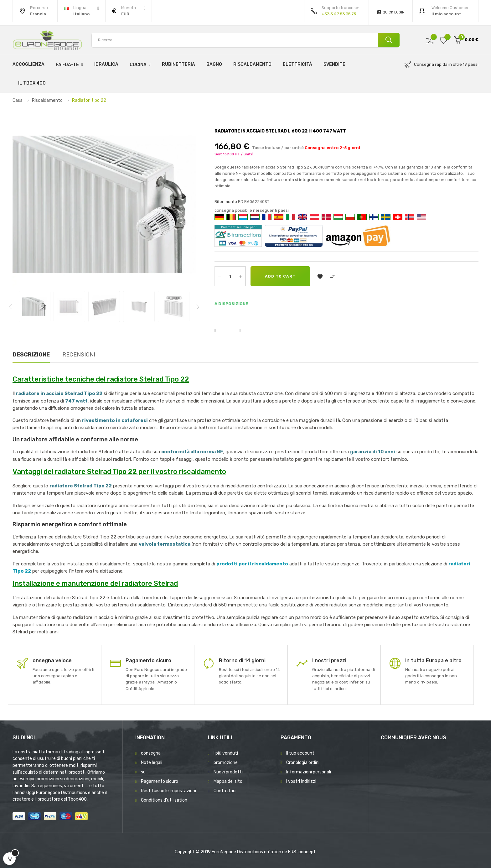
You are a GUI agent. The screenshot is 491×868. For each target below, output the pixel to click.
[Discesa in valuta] (129, 11)
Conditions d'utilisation (164, 800)
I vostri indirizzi (301, 781)
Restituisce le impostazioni (168, 791)
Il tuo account (300, 753)
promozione (226, 763)
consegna (151, 753)
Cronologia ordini (303, 763)
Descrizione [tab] (31, 355)
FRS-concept (302, 852)
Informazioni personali (309, 772)
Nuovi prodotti (228, 772)
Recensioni (79, 355)
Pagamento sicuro (160, 781)
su (143, 772)
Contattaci (225, 791)
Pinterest (244, 331)
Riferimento (226, 202)
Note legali (152, 763)
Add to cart (280, 276)
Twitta (232, 331)
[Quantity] (230, 276)
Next (198, 307)
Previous (10, 307)
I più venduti (226, 753)
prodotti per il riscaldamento (252, 564)
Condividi (219, 331)
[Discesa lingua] (81, 11)
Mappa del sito (228, 781)
